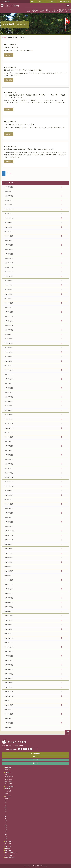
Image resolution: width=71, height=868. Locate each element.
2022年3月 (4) (9, 410)
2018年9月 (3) (9, 598)
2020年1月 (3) (9, 526)
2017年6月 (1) (9, 665)
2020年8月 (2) (9, 495)
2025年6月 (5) (9, 236)
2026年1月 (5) (9, 205)
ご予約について (9, 779)
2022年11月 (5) (9, 374)
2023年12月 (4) (9, 316)
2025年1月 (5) (9, 258)
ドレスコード (9, 784)
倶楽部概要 (8, 767)
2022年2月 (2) (9, 415)
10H (6, 821)
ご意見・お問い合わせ (64, 1)
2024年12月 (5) (9, 263)
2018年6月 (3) (9, 611)
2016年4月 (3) (9, 723)
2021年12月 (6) (9, 424)
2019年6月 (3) (9, 558)
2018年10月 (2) (9, 593)
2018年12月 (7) (9, 584)
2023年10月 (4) (9, 325)
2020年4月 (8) (9, 513)
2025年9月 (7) (9, 223)
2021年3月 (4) (9, 464)
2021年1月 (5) (9, 473)
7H (6, 814)
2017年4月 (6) (9, 674)
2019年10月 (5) (9, 540)
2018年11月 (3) (9, 589)
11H (6, 823)
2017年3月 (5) (9, 678)
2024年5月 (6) (9, 294)
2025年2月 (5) (9, 254)
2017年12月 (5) (9, 638)
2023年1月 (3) (9, 366)
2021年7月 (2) (9, 446)
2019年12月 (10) (10, 531)
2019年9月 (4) (9, 544)
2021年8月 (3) (9, 441)
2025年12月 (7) (9, 209)
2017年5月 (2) (9, 669)
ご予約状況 (52, 1)
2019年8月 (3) (9, 549)
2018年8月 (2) (9, 602)
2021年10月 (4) (9, 433)
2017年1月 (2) (9, 687)
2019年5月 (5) (9, 562)
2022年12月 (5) (9, 370)
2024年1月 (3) (9, 312)
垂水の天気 (35, 763)
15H (6, 832)
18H (6, 839)
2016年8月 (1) (9, 710)
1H (6, 801)
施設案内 (7, 789)
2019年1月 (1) (9, 580)
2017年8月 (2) (9, 656)
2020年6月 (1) (9, 504)
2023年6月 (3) (9, 343)
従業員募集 (8, 851)
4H (6, 807)
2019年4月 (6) (9, 567)
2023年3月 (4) (9, 357)
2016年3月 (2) (9, 727)
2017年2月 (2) (9, 683)
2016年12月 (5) (9, 692)
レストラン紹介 (9, 787)
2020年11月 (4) (9, 482)
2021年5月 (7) (9, 455)
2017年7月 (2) (9, 660)
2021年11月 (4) (9, 428)
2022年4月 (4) (9, 406)
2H (6, 803)
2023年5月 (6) (9, 348)
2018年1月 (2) (9, 634)
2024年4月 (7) (9, 299)
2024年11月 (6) (9, 267)
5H (6, 810)
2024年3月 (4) (9, 303)
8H (6, 816)
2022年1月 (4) (9, 419)
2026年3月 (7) (9, 196)
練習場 (7, 793)
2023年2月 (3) (9, 361)
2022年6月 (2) (9, 397)
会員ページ (34, 1)
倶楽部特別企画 (9, 777)
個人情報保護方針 (10, 857)
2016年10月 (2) (9, 701)
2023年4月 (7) (9, 352)
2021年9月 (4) (9, 437)
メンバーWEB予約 (35, 754)
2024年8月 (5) (9, 281)
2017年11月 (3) (9, 643)
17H (6, 836)
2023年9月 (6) (9, 330)
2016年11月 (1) (9, 696)
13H (6, 828)
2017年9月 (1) (9, 651)
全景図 (7, 798)
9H (6, 819)
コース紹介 (8, 796)
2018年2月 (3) (9, 629)
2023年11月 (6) (9, 321)
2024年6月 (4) (9, 290)
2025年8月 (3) (9, 227)
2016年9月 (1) (9, 705)
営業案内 (7, 775)
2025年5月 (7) (9, 240)
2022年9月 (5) (9, 383)
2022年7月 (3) (9, 392)
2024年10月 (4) (9, 272)
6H (6, 812)
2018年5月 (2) (9, 616)
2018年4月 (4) (9, 620)
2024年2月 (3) (9, 307)
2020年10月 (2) (9, 486)
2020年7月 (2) (9, 500)
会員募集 (7, 848)
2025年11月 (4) (9, 214)
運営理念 (7, 769)
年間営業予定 (9, 781)
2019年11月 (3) (9, 535)
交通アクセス (43, 1)
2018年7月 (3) (9, 607)
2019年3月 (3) (9, 571)
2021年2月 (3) (9, 468)
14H (6, 830)
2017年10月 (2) (9, 647)
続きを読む (9, 55)
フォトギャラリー (10, 855)
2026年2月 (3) (9, 200)
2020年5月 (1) (9, 508)
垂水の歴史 (8, 844)
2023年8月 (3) (9, 334)
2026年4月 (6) (9, 191)
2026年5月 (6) (9, 187)
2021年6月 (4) (9, 450)
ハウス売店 (8, 791)
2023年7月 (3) (9, 339)
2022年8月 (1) (9, 388)
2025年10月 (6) (9, 218)
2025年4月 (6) (9, 245)
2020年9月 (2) (9, 491)
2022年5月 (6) (9, 401)
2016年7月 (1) (9, 714)
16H (6, 834)
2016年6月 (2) (9, 718)
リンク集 (35, 760)
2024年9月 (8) (9, 276)
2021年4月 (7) (9, 459)
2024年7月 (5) (9, 285)
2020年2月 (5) (9, 522)
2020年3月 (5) (9, 517)
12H (6, 825)
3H (6, 805)
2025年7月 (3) (9, 232)
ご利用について (9, 772)
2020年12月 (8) (9, 477)
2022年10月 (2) (9, 379)
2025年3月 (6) (9, 249)
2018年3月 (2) (9, 625)
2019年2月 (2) (9, 576)
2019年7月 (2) (9, 553)
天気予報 (68, 5)
